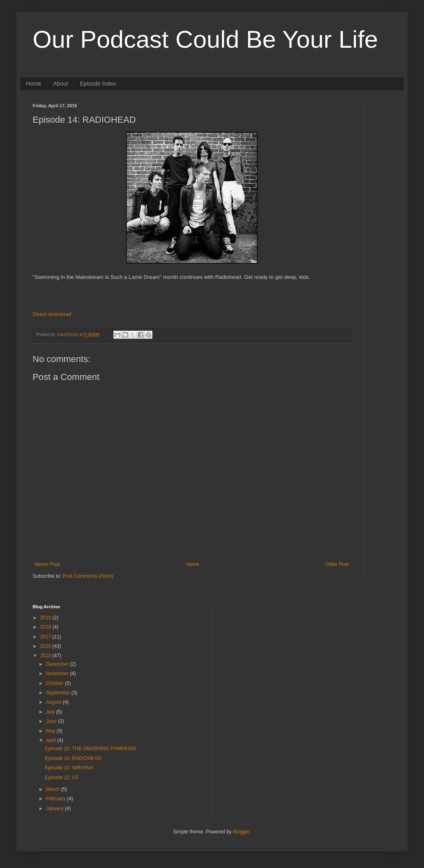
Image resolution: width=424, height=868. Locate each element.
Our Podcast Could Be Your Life (205, 39)
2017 (46, 637)
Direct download (52, 314)
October (55, 683)
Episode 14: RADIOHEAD (73, 758)
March (54, 789)
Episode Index (98, 84)
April (52, 740)
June (52, 721)
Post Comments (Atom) (88, 576)
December (58, 664)
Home (34, 84)
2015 (46, 656)
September (59, 693)
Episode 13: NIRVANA (69, 768)
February (56, 799)
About (61, 84)
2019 (46, 618)
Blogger (241, 832)
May (51, 731)
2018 (46, 627)
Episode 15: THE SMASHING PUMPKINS (91, 749)
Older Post (337, 564)
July (51, 712)
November (58, 674)
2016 (46, 646)
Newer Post (47, 564)
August (54, 702)
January (55, 808)
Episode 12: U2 (62, 777)
